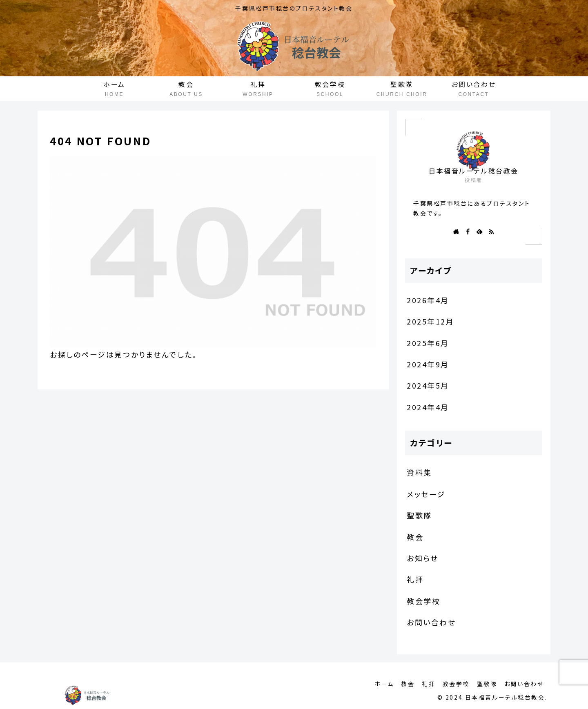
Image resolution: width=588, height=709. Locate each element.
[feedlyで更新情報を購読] (479, 231)
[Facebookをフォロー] (468, 231)
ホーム (379, 684)
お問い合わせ (523, 684)
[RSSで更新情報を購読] (491, 231)
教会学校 (454, 684)
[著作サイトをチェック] (456, 231)
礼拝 (425, 684)
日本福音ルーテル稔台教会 (474, 171)
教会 (403, 684)
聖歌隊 (486, 684)
